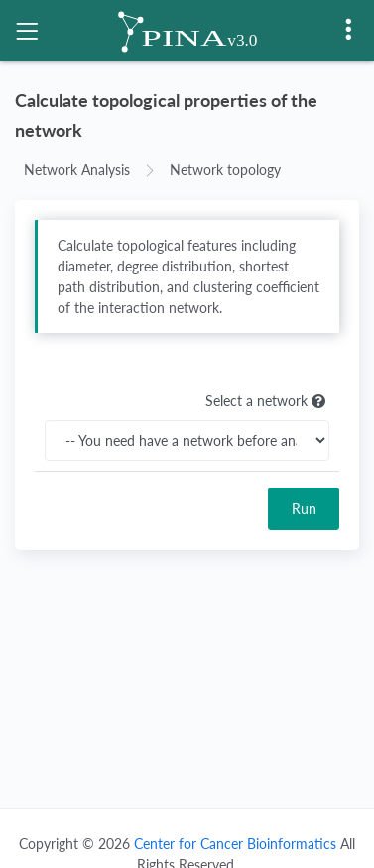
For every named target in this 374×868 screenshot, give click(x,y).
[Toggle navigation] (27, 31)
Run (304, 509)
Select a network (267, 401)
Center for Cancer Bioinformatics (235, 844)
